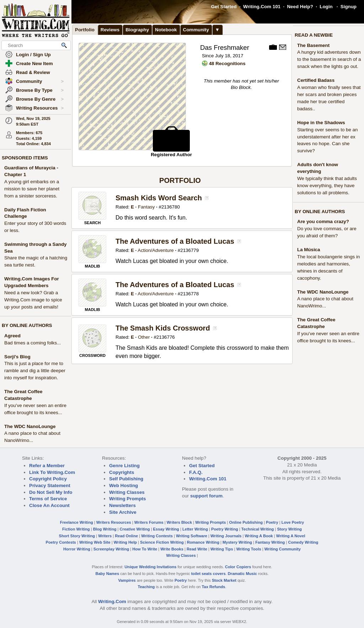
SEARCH (92, 223)
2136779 (189, 250)
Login (326, 7)
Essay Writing (166, 529)
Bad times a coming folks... (33, 343)
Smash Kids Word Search (159, 198)
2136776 (166, 337)
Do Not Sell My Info (51, 492)
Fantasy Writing (270, 542)
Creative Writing (135, 529)
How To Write (145, 549)
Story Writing (289, 529)
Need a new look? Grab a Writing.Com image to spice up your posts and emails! (33, 300)
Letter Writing (195, 529)
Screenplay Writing (111, 549)
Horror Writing (77, 549)
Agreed (12, 336)
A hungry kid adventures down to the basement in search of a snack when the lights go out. (329, 59)
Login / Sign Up (33, 55)
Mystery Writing (237, 542)
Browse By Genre (40, 99)
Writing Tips (222, 549)
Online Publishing (246, 522)
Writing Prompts (127, 499)
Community (40, 81)
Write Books (172, 549)
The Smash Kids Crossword (163, 328)
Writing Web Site (95, 542)
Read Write (197, 549)
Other (144, 337)
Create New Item (34, 64)
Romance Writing (203, 542)
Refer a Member (47, 466)
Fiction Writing (76, 529)
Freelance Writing (77, 522)
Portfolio (85, 30)
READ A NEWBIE (314, 35)
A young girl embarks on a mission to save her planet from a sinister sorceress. (32, 189)
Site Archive (123, 512)
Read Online (126, 536)
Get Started (224, 7)
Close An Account (49, 505)
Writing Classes (127, 492)
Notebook (166, 30)
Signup (349, 7)
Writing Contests (157, 536)
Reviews (110, 30)
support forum (206, 496)
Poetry (272, 522)
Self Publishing (126, 479)
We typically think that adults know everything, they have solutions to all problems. (327, 186)
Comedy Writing (303, 542)
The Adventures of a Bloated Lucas (175, 241)
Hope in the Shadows (321, 123)
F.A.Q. (196, 472)
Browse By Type (40, 90)
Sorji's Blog (17, 357)
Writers (105, 536)
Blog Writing (105, 529)
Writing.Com (112, 601)
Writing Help (125, 542)
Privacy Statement (50, 485)
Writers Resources (114, 522)
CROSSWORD (92, 355)
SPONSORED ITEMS (25, 158)
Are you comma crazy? (323, 221)
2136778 (189, 294)
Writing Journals (226, 536)
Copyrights (122, 472)
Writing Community (283, 549)
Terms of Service (48, 499)
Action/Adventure (156, 250)
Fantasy (146, 207)
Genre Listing (124, 466)
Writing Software (192, 536)
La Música (309, 250)
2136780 (171, 207)
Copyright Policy (48, 479)
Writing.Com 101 (262, 7)
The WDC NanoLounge (30, 426)
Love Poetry (293, 522)
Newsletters (122, 505)
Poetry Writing (225, 529)
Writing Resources (40, 108)
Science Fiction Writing (162, 542)
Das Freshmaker (225, 48)
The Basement (313, 45)
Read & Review (33, 72)
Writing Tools (249, 549)
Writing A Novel (291, 536)
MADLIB (93, 266)
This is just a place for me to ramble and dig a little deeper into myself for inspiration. (35, 371)
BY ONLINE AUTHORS (27, 325)
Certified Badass (316, 80)
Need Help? (300, 7)
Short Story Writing (77, 536)
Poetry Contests (61, 542)
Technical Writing (258, 529)
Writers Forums (149, 522)
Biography (137, 30)
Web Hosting (124, 485)
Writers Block (179, 522)
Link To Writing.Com (52, 472)
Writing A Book (259, 536)
